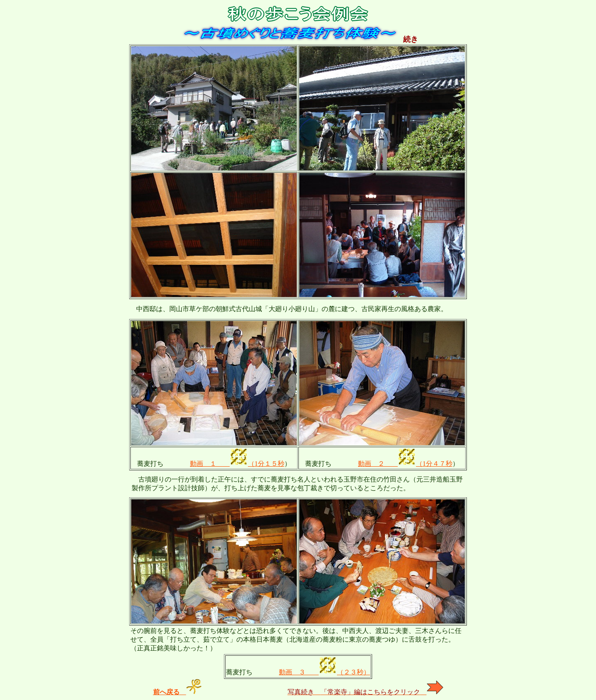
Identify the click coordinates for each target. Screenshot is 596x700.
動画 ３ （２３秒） (324, 672)
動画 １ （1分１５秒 (237, 464)
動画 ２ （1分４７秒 (405, 464)
